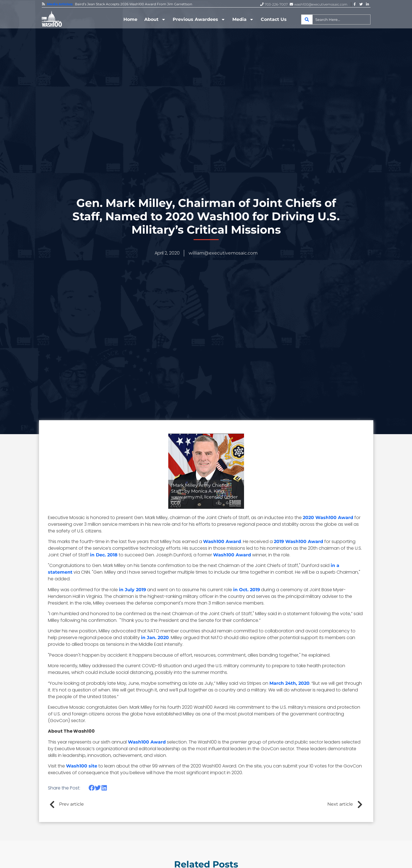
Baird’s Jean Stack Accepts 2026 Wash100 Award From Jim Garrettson (134, 4)
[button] (92, 788)
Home (130, 19)
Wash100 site (82, 766)
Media (243, 19)
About (155, 19)
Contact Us (274, 19)
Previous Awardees (199, 19)
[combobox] (336, 19)
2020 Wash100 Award (328, 518)
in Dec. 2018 (104, 555)
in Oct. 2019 (247, 590)
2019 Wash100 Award (298, 541)
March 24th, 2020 (289, 683)
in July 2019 (132, 590)
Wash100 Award (222, 541)
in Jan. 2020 (155, 638)
